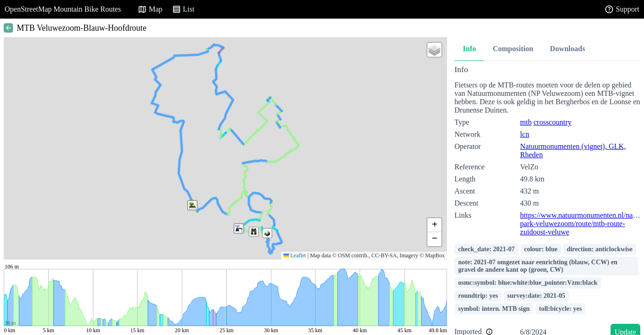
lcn (525, 134)
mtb (526, 122)
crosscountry (552, 122)
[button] (254, 232)
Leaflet (295, 255)
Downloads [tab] (568, 49)
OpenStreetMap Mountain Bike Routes (63, 9)
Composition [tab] (513, 49)
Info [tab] (469, 49)
